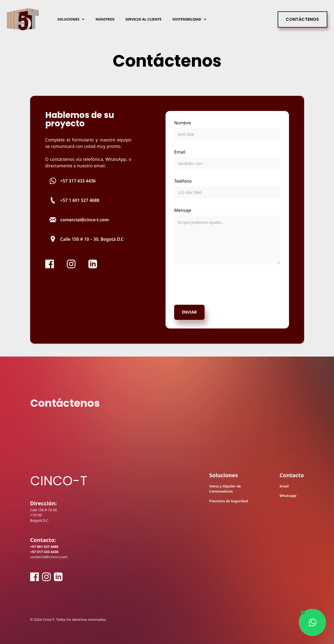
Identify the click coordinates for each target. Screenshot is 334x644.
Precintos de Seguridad (229, 501)
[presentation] (215, 283)
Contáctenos (302, 19)
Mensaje (183, 210)
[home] (23, 19)
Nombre (183, 123)
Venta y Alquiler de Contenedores (225, 489)
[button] (71, 19)
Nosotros (105, 19)
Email (180, 152)
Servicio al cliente (143, 19)
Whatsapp (288, 496)
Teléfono (183, 181)
